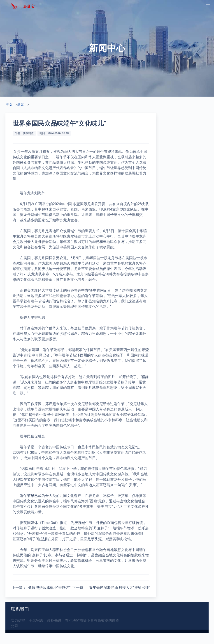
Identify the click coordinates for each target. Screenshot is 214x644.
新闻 (21, 105)
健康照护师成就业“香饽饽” (49, 588)
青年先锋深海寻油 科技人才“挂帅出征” (120, 588)
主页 (9, 105)
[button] (208, 6)
